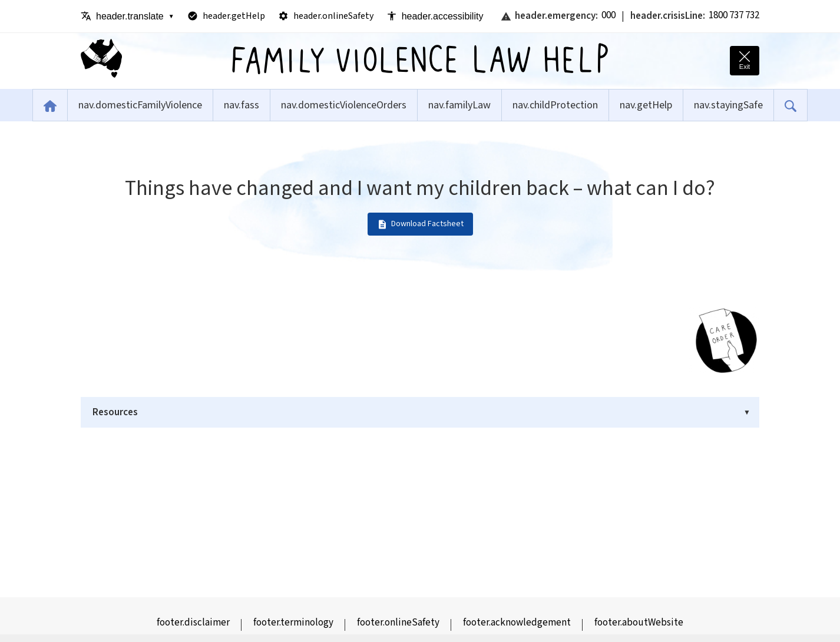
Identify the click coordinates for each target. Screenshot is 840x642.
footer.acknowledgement (517, 623)
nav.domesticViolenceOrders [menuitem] (344, 105)
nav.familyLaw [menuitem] (459, 105)
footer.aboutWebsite (639, 623)
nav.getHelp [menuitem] (646, 105)
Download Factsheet (420, 224)
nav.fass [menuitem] (242, 105)
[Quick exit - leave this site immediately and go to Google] (745, 61)
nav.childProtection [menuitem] (555, 105)
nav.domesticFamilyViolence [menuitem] (140, 105)
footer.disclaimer (193, 623)
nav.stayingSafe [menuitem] (728, 105)
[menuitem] (50, 105)
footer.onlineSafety (398, 623)
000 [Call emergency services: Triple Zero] (608, 15)
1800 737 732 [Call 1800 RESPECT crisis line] (734, 15)
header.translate (128, 16)
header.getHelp (226, 16)
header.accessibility (435, 16)
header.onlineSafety (326, 16)
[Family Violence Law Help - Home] (101, 61)
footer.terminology (293, 623)
